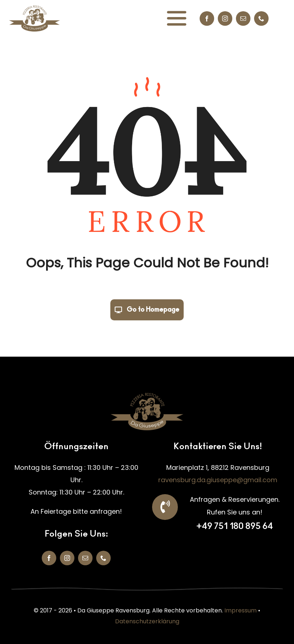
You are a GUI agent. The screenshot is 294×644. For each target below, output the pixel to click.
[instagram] (225, 19)
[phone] (261, 19)
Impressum (240, 610)
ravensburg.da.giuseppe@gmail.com (218, 480)
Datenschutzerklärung (147, 621)
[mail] (243, 19)
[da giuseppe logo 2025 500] (34, 9)
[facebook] (207, 19)
